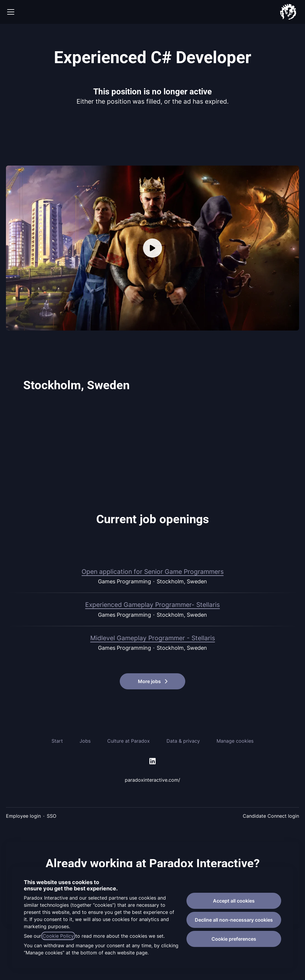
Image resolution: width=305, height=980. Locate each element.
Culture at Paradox (129, 741)
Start (57, 741)
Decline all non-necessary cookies (234, 920)
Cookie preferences (234, 939)
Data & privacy (183, 741)
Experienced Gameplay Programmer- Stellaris (152, 605)
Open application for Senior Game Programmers (153, 572)
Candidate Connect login (271, 816)
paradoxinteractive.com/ (152, 780)
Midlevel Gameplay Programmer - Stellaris (153, 638)
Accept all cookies (234, 901)
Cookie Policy (58, 936)
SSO (52, 816)
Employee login (23, 816)
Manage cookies (235, 741)
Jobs (85, 741)
